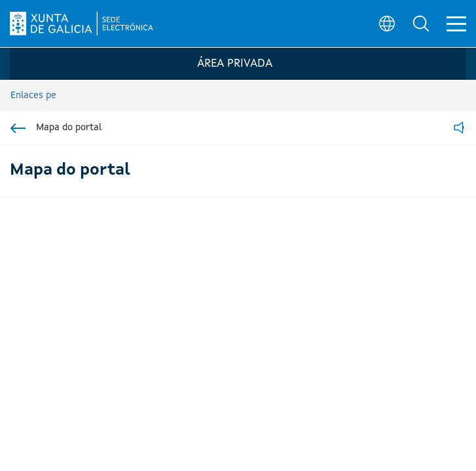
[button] (421, 24)
